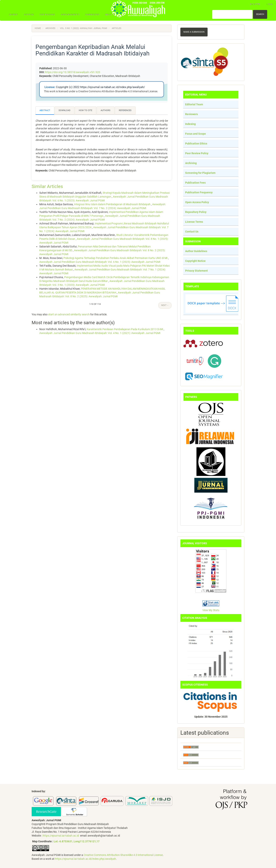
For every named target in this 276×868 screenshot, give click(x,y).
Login (270, 4)
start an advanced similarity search (69, 314)
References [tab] (125, 110)
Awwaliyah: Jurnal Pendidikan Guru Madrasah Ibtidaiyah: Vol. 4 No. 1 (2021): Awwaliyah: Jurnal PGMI (100, 333)
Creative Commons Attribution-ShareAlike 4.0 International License (123, 855)
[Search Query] (232, 14)
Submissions (92, 14)
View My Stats (211, 610)
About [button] (110, 14)
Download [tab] (64, 110)
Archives (29, 14)
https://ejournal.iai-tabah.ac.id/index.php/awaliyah (85, 859)
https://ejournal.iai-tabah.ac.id (61, 836)
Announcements (70, 14)
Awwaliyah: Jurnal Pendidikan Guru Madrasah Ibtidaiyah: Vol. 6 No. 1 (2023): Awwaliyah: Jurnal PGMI (100, 262)
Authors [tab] (106, 110)
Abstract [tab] (45, 110)
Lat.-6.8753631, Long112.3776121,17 (77, 841)
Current (14, 14)
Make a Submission (194, 32)
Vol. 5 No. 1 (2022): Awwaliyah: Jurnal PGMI (84, 28)
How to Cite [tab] (85, 110)
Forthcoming (47, 14)
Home (38, 28)
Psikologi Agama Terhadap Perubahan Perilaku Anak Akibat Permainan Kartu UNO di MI (116, 258)
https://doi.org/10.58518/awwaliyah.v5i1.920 (73, 72)
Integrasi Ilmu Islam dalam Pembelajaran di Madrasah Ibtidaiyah (113, 204)
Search (260, 14)
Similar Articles (47, 186)
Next (165, 305)
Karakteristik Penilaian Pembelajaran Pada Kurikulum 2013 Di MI (125, 329)
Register (255, 4)
